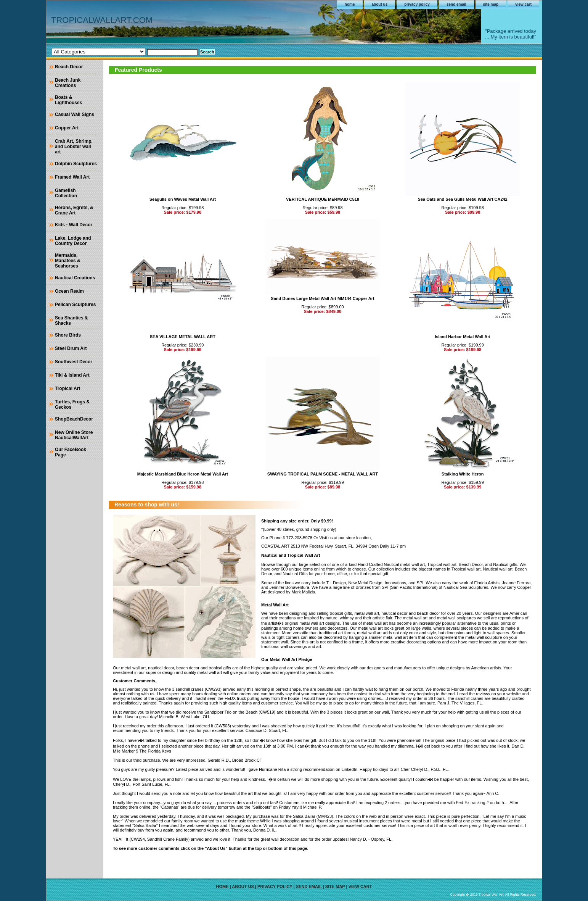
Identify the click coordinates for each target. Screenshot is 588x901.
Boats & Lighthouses (68, 100)
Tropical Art (67, 388)
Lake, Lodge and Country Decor (73, 241)
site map (491, 4)
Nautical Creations (75, 278)
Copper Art (67, 128)
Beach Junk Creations (68, 83)
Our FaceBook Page (71, 452)
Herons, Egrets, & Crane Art (74, 210)
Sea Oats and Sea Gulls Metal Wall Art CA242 (463, 199)
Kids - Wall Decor (74, 225)
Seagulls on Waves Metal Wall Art (183, 199)
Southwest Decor (74, 362)
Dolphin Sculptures (76, 164)
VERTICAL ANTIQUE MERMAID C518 (323, 199)
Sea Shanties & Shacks (71, 321)
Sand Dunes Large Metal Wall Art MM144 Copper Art (322, 298)
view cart (523, 4)
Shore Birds (68, 335)
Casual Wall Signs (75, 114)
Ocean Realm (69, 291)
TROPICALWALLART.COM (102, 20)
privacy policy (417, 4)
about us (380, 4)
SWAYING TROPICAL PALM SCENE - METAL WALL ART (323, 474)
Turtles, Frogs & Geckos (72, 405)
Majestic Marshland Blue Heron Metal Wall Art (183, 474)
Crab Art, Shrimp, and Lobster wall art (74, 147)
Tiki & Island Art (72, 375)
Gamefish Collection (66, 193)
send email (456, 4)
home (350, 4)
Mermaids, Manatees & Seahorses (68, 261)
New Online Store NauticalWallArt (74, 435)
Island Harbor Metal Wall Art (463, 337)
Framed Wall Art (72, 177)
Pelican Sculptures (75, 305)
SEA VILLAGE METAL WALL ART (183, 337)
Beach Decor (69, 67)
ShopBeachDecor (74, 419)
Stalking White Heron (463, 474)
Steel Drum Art (71, 348)
